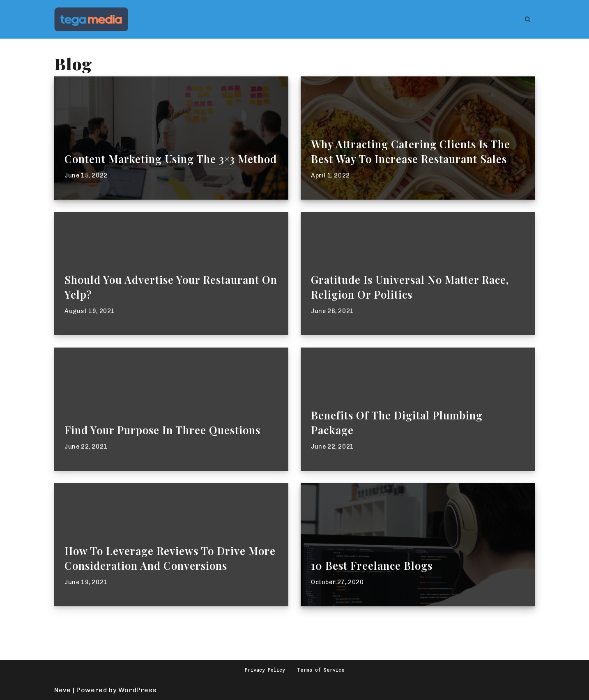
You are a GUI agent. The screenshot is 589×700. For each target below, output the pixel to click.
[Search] (528, 19)
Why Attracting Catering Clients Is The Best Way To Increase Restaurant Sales (411, 151)
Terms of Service (321, 670)
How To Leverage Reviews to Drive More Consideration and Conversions (170, 558)
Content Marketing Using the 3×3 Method (171, 159)
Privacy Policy (265, 670)
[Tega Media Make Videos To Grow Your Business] (91, 19)
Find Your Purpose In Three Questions (162, 430)
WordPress (137, 690)
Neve (62, 690)
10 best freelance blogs (372, 565)
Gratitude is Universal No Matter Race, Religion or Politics (410, 287)
